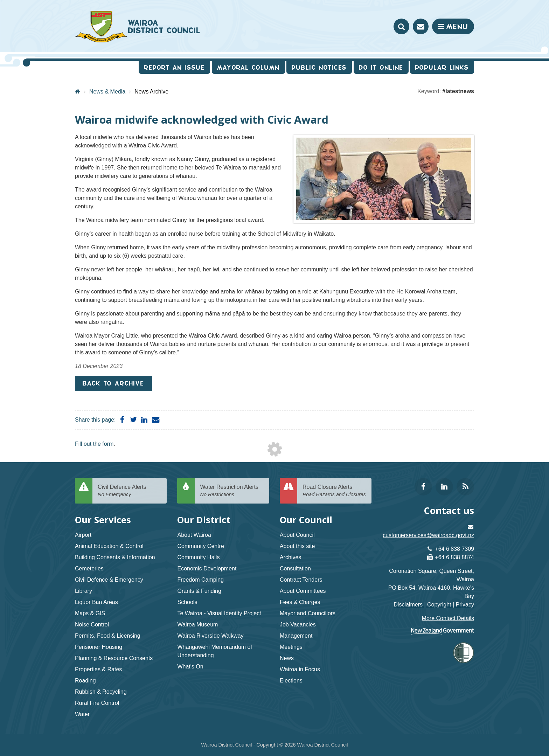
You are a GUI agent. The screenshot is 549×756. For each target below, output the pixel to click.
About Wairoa (194, 535)
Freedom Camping (200, 580)
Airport (83, 535)
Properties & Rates (98, 669)
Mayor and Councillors (308, 613)
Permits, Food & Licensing (108, 636)
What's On (190, 667)
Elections (291, 681)
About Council (297, 535)
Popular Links (442, 67)
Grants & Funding (199, 591)
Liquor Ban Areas (96, 602)
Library (84, 591)
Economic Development (207, 568)
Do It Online (381, 67)
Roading (85, 681)
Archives (290, 557)
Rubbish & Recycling (101, 692)
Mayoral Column (248, 67)
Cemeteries (89, 568)
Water (82, 714)
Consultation (295, 568)
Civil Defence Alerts (130, 491)
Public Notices (319, 67)
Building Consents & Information (115, 557)
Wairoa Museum (197, 625)
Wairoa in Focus (300, 669)
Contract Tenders (301, 580)
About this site (297, 546)
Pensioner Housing (99, 647)
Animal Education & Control (109, 546)
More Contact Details (448, 618)
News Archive (151, 92)
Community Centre (200, 546)
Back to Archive (113, 383)
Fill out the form (94, 444)
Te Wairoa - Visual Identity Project (219, 613)
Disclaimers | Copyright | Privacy (434, 605)
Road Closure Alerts (334, 491)
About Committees (303, 591)
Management (296, 636)
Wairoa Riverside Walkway (210, 636)
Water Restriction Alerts (232, 491)
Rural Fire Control (97, 703)
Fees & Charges (300, 602)
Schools (187, 602)
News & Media (107, 92)
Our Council (306, 520)
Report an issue (174, 67)
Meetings (291, 647)
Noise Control (92, 625)
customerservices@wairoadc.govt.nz (428, 535)
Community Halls (198, 557)
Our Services (103, 520)
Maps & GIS (90, 613)
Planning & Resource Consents (114, 658)
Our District (204, 520)
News (287, 658)
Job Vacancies (298, 625)
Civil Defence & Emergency (109, 580)
